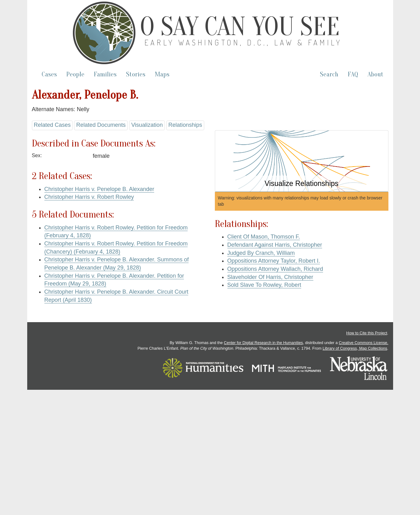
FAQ (353, 74)
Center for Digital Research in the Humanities (263, 343)
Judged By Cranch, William (261, 253)
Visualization (147, 125)
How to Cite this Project (367, 333)
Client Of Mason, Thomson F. (264, 237)
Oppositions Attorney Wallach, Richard (275, 269)
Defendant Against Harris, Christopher (275, 245)
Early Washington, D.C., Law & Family (243, 42)
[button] (302, 161)
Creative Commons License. (363, 343)
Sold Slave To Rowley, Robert (264, 285)
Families (105, 74)
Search (329, 74)
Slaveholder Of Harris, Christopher (270, 277)
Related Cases (52, 125)
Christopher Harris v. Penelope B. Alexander (99, 189)
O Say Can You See (240, 27)
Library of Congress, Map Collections (355, 348)
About (375, 74)
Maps (162, 74)
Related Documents (101, 125)
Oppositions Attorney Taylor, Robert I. (274, 261)
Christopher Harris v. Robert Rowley (89, 197)
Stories (136, 74)
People (75, 74)
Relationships (185, 125)
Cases (49, 74)
